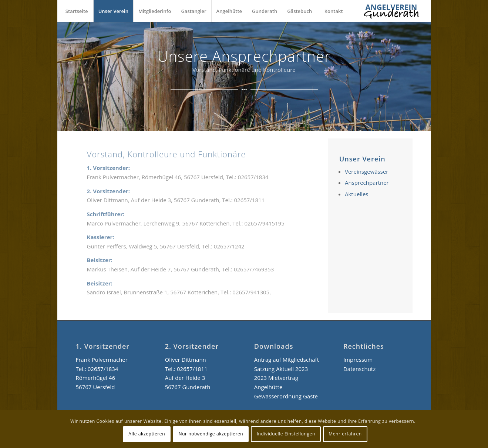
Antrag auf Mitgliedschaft (287, 360)
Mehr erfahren (345, 434)
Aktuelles (356, 194)
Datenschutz (359, 369)
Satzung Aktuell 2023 (281, 369)
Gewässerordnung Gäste (286, 396)
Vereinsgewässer (366, 171)
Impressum (358, 360)
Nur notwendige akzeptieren (211, 434)
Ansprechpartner (367, 183)
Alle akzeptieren (147, 434)
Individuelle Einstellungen (286, 434)
